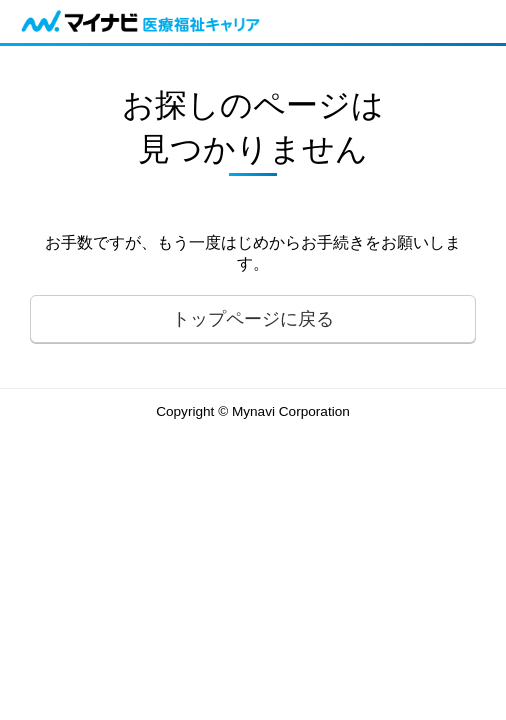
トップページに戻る (253, 319)
